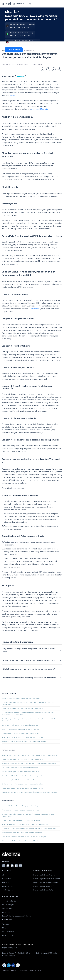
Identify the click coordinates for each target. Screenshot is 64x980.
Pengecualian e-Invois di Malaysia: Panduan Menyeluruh (21, 733)
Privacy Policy (13, 948)
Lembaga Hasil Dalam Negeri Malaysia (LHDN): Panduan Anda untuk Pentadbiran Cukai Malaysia (29, 703)
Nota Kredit (7, 912)
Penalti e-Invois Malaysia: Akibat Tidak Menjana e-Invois (21, 820)
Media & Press (8, 886)
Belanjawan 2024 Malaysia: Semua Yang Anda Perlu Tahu (21, 698)
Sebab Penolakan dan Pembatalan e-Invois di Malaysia (21, 729)
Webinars (6, 924)
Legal (4, 948)
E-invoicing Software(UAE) (43, 890)
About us (6, 875)
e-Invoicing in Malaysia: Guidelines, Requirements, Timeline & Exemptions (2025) (29, 763)
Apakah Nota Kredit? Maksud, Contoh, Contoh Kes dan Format (22, 737)
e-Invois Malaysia (9, 901)
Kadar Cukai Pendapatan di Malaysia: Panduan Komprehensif (22, 709)
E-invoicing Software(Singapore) (46, 882)
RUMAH (4, 50)
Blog (4, 928)
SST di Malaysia (8, 905)
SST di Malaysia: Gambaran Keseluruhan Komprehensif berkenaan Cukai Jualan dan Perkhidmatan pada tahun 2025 (30, 714)
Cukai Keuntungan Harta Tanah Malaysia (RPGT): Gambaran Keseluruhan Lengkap (29, 792)
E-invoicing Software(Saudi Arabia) (47, 879)
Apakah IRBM (7, 908)
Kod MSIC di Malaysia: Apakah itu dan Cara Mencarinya (20, 772)
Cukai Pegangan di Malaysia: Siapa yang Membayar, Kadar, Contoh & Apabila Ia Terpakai (29, 720)
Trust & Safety (8, 890)
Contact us (7, 879)
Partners (6, 882)
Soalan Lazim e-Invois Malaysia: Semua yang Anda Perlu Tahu (23, 784)
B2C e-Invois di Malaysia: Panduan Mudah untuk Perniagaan (22, 841)
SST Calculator (8, 932)
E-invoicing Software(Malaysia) (45, 875)
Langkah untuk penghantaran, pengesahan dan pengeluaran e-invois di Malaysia (29, 829)
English (21, 4)
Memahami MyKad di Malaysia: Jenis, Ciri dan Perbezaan (21, 780)
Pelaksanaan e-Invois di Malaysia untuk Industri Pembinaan (22, 833)
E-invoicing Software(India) (44, 886)
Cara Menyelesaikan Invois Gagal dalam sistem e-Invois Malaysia (24, 837)
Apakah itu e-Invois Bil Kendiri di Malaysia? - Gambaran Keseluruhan (25, 824)
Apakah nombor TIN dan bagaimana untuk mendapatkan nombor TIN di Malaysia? (29, 755)
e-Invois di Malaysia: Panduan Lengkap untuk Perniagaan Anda (23, 806)
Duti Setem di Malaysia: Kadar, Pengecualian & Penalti (20, 725)
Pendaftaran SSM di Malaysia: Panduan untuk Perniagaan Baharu (24, 741)
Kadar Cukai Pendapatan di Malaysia (17, 916)
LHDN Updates (8, 935)
